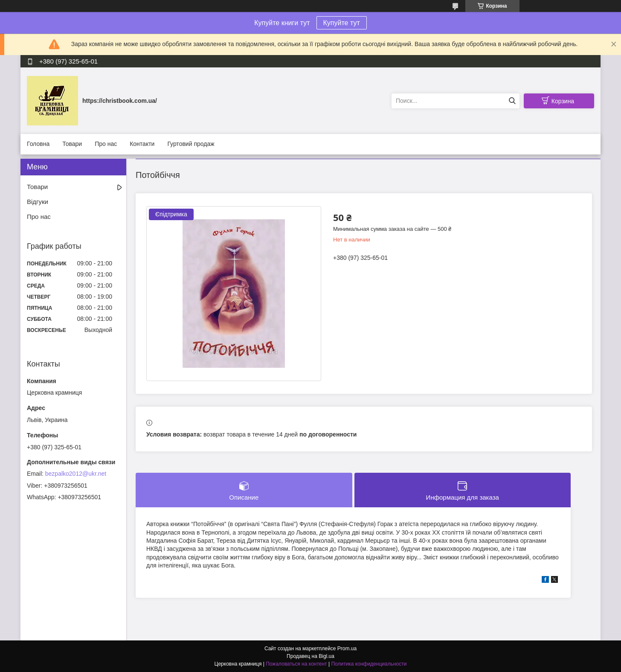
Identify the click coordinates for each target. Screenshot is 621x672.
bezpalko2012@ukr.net (76, 474)
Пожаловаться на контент (296, 664)
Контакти (142, 144)
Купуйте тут (342, 23)
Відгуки (38, 202)
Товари (72, 144)
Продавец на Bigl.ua (310, 656)
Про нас (106, 144)
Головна (38, 144)
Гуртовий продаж (191, 144)
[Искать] (512, 101)
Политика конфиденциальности (369, 664)
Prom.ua (347, 649)
